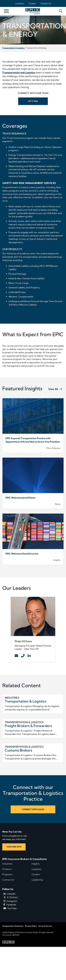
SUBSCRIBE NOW (14, 847)
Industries (7, 864)
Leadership (37, 880)
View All (53, 389)
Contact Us (46, 3)
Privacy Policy (31, 926)
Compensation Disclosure (13, 926)
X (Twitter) (11, 897)
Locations (19, 3)
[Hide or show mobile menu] (6, 11)
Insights (36, 864)
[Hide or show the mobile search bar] (60, 10)
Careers (32, 3)
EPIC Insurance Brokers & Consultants (25, 859)
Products (7, 869)
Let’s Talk (33, 101)
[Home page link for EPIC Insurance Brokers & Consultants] (33, 11)
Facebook (10, 905)
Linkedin (10, 894)
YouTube (10, 908)
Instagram (10, 901)
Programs (7, 874)
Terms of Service (45, 926)
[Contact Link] (16, 656)
